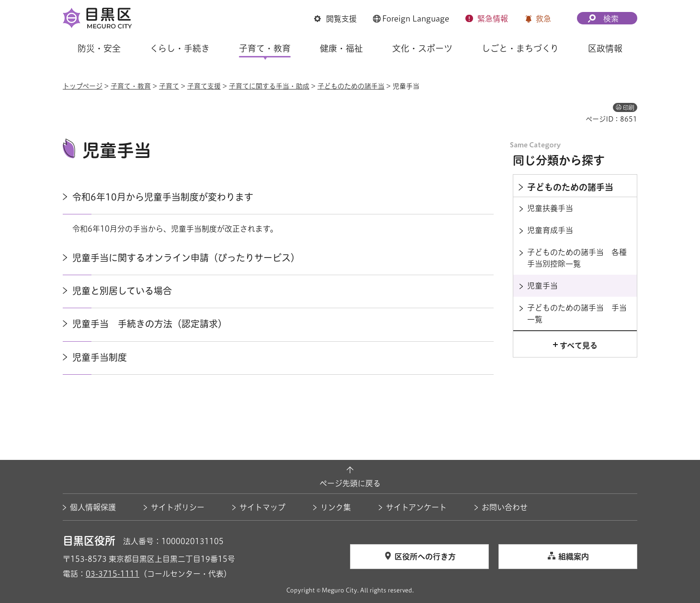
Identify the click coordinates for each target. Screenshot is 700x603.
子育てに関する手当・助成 (269, 86)
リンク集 (336, 507)
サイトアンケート (416, 507)
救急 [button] (543, 19)
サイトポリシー (178, 507)
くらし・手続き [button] (180, 48)
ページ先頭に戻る (350, 483)
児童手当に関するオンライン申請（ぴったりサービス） (186, 258)
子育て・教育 (131, 86)
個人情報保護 (93, 507)
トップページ (83, 86)
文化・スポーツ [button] (422, 48)
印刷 (629, 108)
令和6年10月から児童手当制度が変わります (163, 197)
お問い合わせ (505, 507)
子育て (169, 86)
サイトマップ (262, 507)
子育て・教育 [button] (265, 48)
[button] (335, 19)
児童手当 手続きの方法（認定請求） (150, 324)
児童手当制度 (100, 357)
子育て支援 (204, 86)
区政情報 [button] (605, 48)
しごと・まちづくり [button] (520, 48)
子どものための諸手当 (351, 86)
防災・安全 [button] (99, 48)
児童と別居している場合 (122, 291)
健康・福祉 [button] (341, 48)
